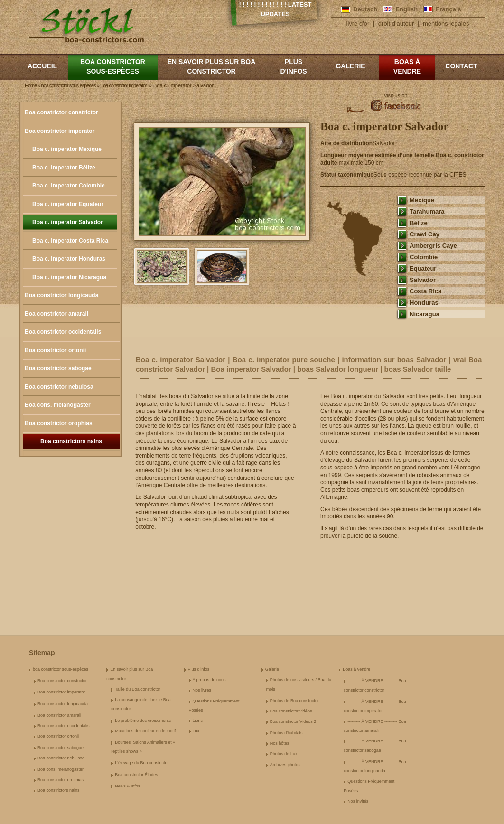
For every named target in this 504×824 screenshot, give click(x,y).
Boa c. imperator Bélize (64, 168)
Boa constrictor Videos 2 (293, 721)
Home (31, 85)
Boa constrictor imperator (60, 131)
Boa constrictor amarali (56, 314)
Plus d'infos (293, 66)
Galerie (350, 66)
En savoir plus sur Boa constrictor (212, 66)
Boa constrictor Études (136, 775)
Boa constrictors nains (71, 441)
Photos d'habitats (286, 733)
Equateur (423, 268)
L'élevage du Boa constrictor (142, 763)
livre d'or (358, 23)
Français (448, 9)
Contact (461, 66)
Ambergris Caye (433, 246)
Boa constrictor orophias (59, 423)
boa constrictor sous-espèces (113, 66)
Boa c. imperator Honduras (69, 259)
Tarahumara (427, 211)
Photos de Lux (284, 754)
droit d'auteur (396, 23)
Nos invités (358, 801)
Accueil (42, 66)
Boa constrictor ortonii (55, 350)
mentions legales (446, 23)
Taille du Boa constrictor (138, 689)
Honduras (424, 303)
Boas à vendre (407, 66)
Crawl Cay (425, 234)
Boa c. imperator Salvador (68, 222)
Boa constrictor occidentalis (63, 332)
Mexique (422, 200)
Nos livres (202, 690)
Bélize (419, 223)
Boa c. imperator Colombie (69, 186)
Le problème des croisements (143, 721)
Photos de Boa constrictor (294, 701)
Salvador (423, 280)
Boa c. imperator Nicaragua (69, 277)
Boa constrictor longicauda (61, 295)
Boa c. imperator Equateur (68, 204)
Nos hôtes (280, 743)
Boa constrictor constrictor (61, 112)
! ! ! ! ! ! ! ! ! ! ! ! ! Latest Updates (275, 9)
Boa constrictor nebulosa (59, 387)
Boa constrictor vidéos (291, 711)
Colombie (424, 257)
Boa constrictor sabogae (58, 368)
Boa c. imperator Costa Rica (70, 241)
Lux (196, 731)
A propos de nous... (211, 680)
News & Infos (127, 786)
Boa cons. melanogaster (58, 405)
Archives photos (285, 765)
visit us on (396, 95)
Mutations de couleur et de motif (145, 731)
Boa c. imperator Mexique (67, 149)
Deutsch (365, 9)
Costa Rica (425, 291)
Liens (198, 721)
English (406, 9)
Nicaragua (425, 314)
